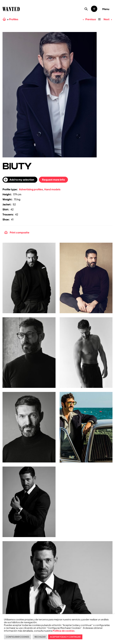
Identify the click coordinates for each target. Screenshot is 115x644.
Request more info (53, 180)
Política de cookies (64, 631)
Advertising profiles (31, 189)
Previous (89, 19)
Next (108, 19)
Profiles (14, 19)
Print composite (17, 232)
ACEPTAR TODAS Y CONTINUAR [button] (65, 637)
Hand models (52, 189)
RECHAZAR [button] (40, 637)
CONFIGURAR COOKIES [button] (17, 637)
